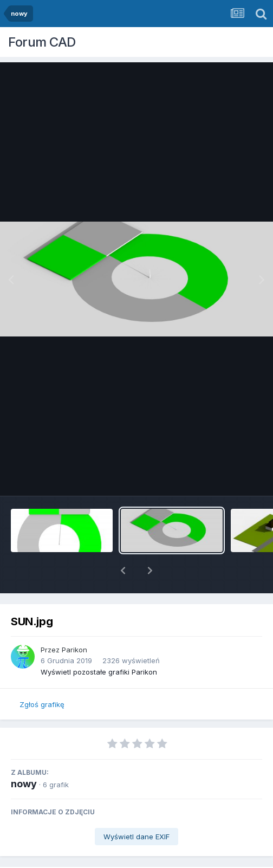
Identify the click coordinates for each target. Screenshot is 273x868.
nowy (24, 756)
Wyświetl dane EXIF (136, 808)
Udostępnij (66, 858)
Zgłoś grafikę (42, 676)
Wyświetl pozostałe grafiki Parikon (99, 644)
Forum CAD (42, 42)
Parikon (74, 621)
